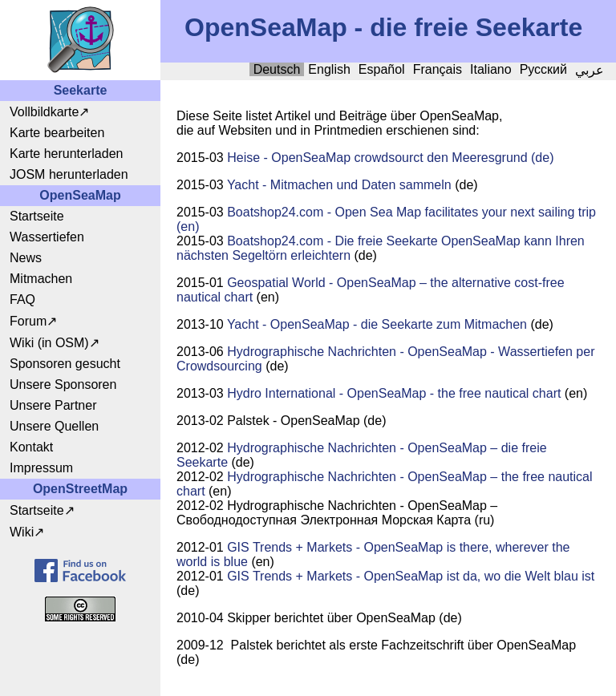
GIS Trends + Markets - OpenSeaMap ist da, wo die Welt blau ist (411, 576)
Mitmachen (41, 279)
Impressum (41, 468)
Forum (28, 321)
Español (382, 69)
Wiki (22, 532)
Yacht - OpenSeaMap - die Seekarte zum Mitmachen (377, 324)
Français (438, 69)
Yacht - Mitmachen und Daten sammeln (339, 185)
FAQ (22, 299)
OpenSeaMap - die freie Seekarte (383, 27)
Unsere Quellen (54, 426)
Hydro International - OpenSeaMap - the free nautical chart (394, 393)
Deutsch (277, 69)
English (329, 69)
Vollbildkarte (44, 112)
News (26, 258)
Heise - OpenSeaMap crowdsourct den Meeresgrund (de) (390, 158)
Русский (543, 69)
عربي (590, 70)
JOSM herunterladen (69, 174)
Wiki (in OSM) (49, 343)
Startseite (37, 216)
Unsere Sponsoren (63, 384)
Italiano (491, 69)
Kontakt (31, 447)
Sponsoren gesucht (65, 364)
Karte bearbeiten (57, 133)
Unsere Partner (53, 405)
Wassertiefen (47, 237)
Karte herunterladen (66, 154)
